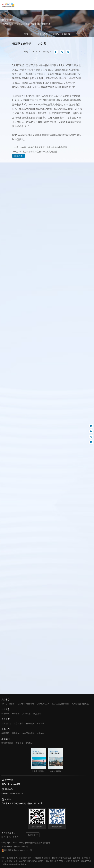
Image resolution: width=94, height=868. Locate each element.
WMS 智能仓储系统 (80, 704)
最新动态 (6, 719)
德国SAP (40, 733)
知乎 (3, 837)
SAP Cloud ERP (8, 704)
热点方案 (37, 714)
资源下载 (66, 34)
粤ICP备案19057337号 (19, 847)
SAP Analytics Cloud (61, 704)
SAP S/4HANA (43, 704)
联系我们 (6, 739)
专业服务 (16, 714)
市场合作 (19, 743)
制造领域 (5, 714)
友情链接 (32, 835)
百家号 (16, 837)
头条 (9, 837)
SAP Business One (26, 704)
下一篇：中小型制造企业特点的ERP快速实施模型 (35, 152)
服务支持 (16, 733)
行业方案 (6, 710)
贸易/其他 (26, 714)
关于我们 (6, 729)
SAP (15, 135)
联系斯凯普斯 (7, 743)
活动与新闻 (29, 34)
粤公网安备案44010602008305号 (17, 850)
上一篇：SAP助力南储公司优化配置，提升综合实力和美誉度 (40, 147)
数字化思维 (43, 34)
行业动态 (55, 34)
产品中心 (6, 700)
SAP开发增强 (28, 733)
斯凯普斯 (5, 733)
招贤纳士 (30, 743)
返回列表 (18, 156)
